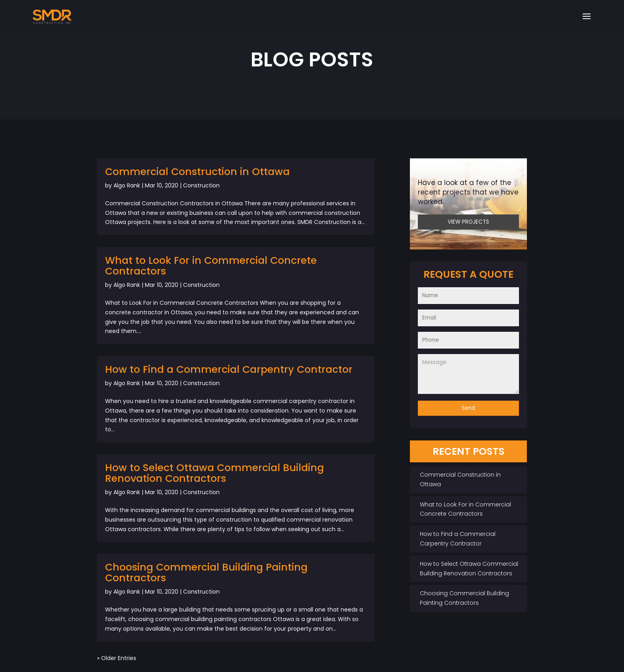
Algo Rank (127, 185)
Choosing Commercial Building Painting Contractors (206, 573)
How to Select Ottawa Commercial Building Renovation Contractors (214, 473)
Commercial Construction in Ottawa (197, 172)
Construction (201, 185)
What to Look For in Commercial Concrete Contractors (211, 266)
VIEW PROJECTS (468, 222)
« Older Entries (117, 658)
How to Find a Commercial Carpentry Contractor (229, 369)
